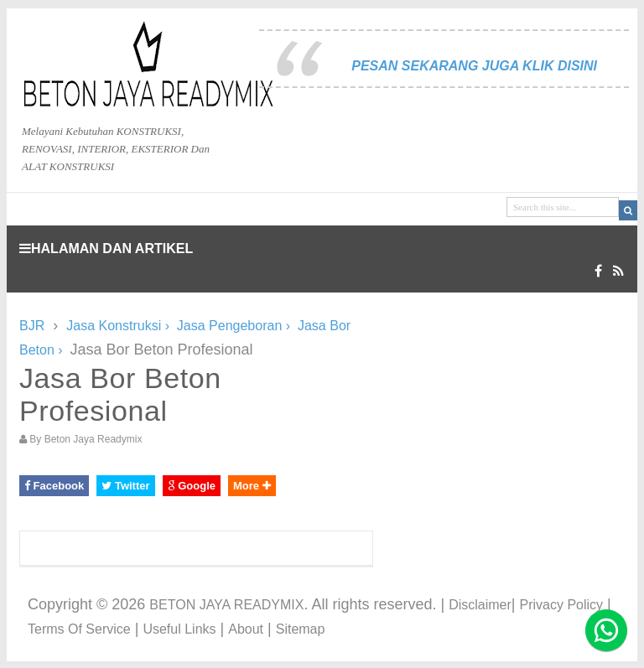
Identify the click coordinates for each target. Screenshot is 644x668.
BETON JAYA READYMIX (226, 605)
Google (192, 486)
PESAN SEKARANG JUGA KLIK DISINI (474, 66)
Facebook (54, 486)
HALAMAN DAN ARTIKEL (106, 249)
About (246, 629)
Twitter (125, 486)
